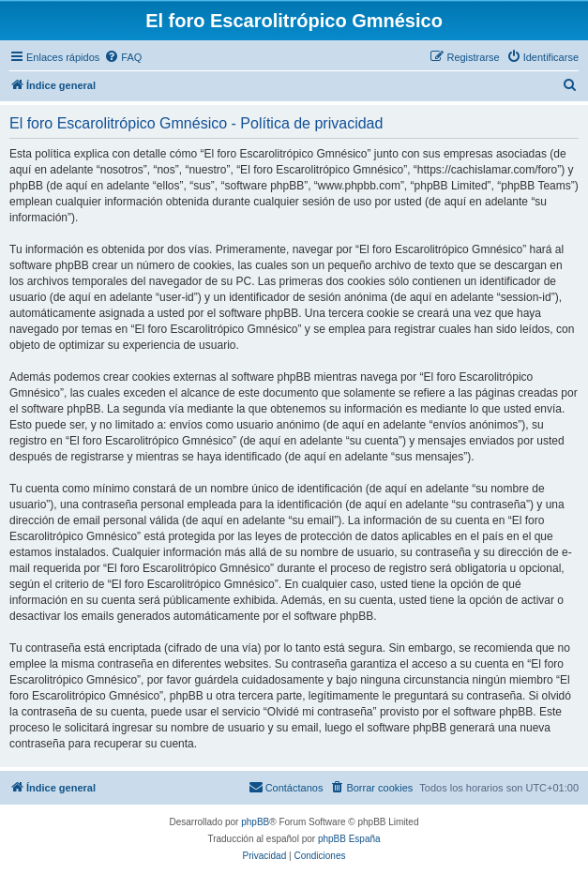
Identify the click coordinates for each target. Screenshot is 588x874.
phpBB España (349, 839)
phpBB (255, 822)
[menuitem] (123, 57)
